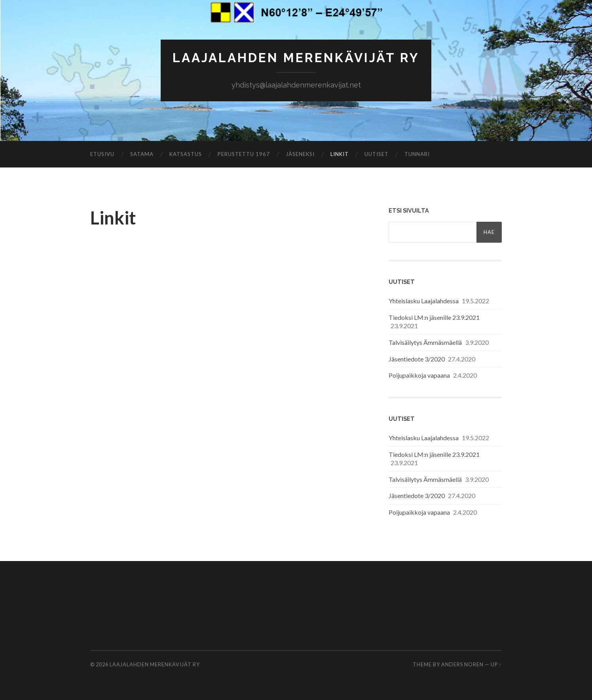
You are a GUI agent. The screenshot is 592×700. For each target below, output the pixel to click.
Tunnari (417, 154)
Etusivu (102, 154)
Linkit (340, 154)
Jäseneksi (300, 154)
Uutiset (377, 154)
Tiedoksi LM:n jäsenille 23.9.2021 (434, 317)
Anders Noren (462, 664)
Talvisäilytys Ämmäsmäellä (425, 342)
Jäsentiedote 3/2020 (417, 359)
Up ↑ (496, 664)
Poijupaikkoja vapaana (419, 375)
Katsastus (186, 154)
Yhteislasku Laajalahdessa (424, 301)
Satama (142, 154)
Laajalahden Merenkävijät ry (296, 58)
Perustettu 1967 (244, 154)
